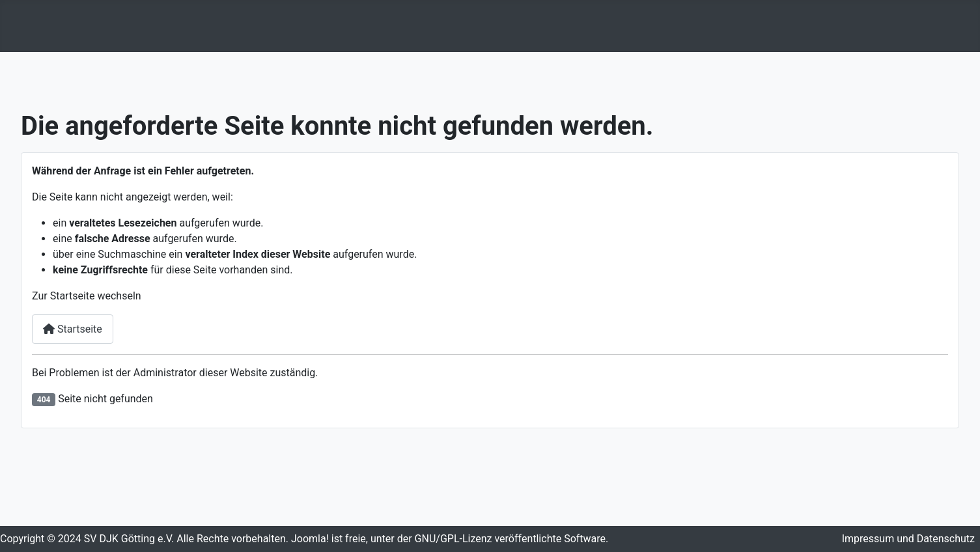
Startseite (73, 329)
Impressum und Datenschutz (908, 539)
